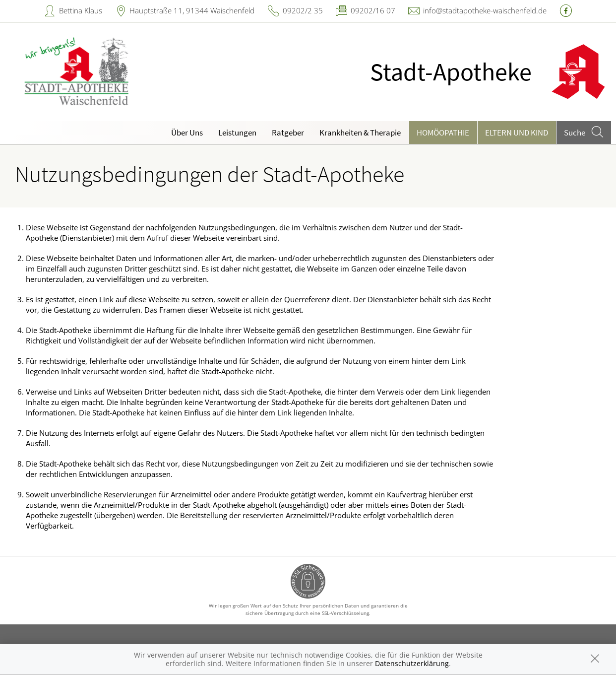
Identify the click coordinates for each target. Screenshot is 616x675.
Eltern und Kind (517, 133)
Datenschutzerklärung (412, 663)
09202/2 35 (303, 10)
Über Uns (187, 133)
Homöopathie (443, 133)
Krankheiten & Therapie (360, 133)
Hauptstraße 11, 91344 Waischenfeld (192, 10)
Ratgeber (288, 133)
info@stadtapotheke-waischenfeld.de (485, 10)
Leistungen (237, 133)
